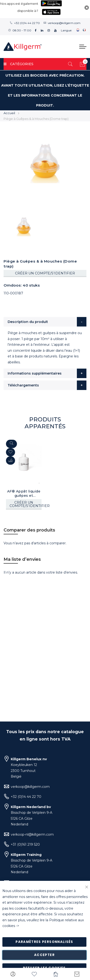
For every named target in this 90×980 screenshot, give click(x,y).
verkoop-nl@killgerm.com (32, 834)
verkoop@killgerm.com (64, 23)
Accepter (44, 955)
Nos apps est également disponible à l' (19, 7)
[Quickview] (11, 444)
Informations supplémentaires (35, 373)
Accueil (9, 113)
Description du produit (28, 322)
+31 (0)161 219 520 (25, 844)
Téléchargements (23, 385)
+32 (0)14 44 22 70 (27, 23)
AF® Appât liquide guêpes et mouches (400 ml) (24, 493)
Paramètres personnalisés (44, 942)
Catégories (19, 64)
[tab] (45, 322)
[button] (11, 461)
